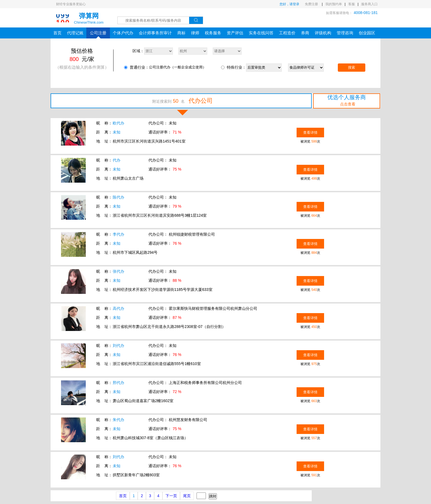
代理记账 (75, 33)
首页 (57, 33)
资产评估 (235, 33)
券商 (305, 33)
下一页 (171, 496)
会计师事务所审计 (155, 33)
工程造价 (287, 33)
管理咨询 (345, 33)
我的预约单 (334, 4)
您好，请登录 (289, 4)
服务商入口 (369, 4)
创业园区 (367, 33)
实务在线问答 (261, 33)
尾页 (187, 496)
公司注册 (98, 34)
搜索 (352, 67)
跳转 (213, 496)
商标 (181, 33)
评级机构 (323, 33)
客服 (352, 4)
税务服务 (213, 33)
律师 (195, 33)
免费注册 (312, 4)
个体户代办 (123, 33)
